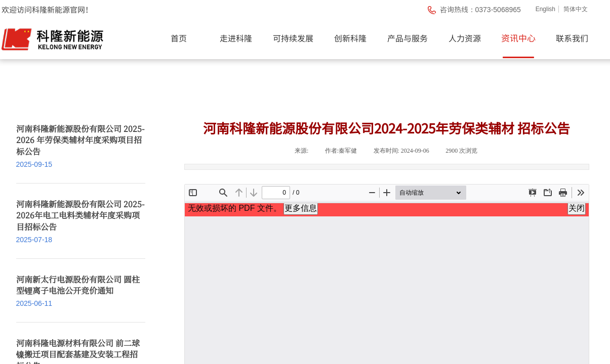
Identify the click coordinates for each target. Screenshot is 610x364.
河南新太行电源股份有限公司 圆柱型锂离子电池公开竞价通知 (78, 285)
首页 (179, 38)
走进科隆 (236, 38)
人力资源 (465, 38)
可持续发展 (293, 38)
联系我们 (572, 38)
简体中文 (576, 9)
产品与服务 (408, 38)
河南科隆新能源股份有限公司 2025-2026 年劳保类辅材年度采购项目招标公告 (80, 140)
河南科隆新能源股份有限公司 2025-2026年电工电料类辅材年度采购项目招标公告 (80, 216)
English (545, 9)
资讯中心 (518, 38)
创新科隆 (350, 38)
